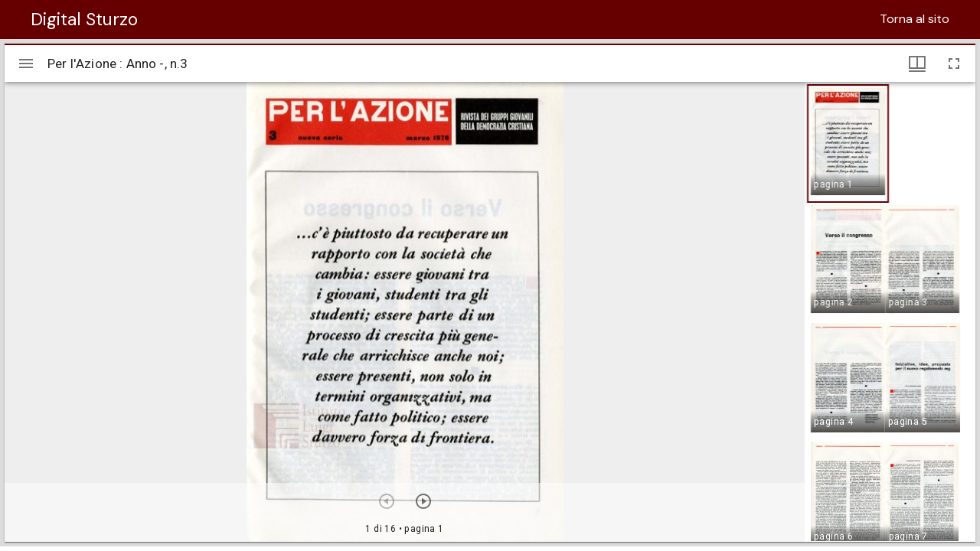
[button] (848, 143)
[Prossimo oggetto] (423, 501)
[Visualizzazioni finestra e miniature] (917, 64)
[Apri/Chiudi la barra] (26, 64)
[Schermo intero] (954, 64)
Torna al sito (915, 19)
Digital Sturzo (84, 19)
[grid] (890, 311)
